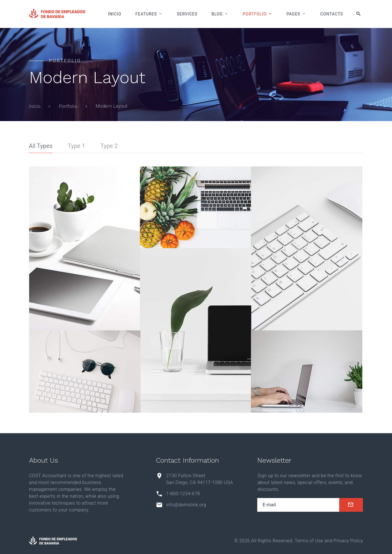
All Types (41, 146)
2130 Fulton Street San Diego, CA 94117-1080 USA (200, 479)
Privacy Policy (348, 541)
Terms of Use (309, 541)
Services (187, 14)
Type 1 (76, 146)
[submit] (351, 505)
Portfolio (255, 14)
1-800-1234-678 (183, 494)
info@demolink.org (186, 505)
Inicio (115, 14)
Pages (293, 14)
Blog (217, 14)
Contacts (332, 14)
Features (146, 14)
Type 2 (109, 146)
